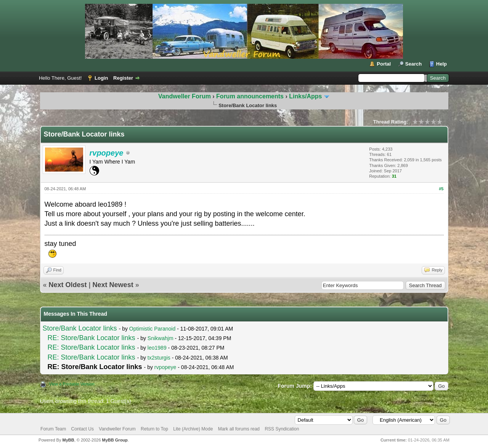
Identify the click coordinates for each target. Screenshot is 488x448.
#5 (441, 189)
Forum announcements (251, 96)
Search (413, 64)
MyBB (68, 440)
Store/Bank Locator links (80, 328)
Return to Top (154, 429)
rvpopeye (165, 367)
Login (101, 78)
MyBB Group (115, 440)
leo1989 (157, 348)
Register (123, 78)
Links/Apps (305, 96)
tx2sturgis (159, 358)
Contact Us (83, 429)
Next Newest (113, 285)
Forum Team (53, 429)
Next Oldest (68, 285)
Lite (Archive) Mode (193, 429)
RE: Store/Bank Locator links (91, 338)
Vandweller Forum (185, 96)
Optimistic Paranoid (152, 329)
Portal (384, 64)
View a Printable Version (72, 384)
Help (441, 64)
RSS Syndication (282, 429)
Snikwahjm (161, 338)
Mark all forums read (239, 429)
